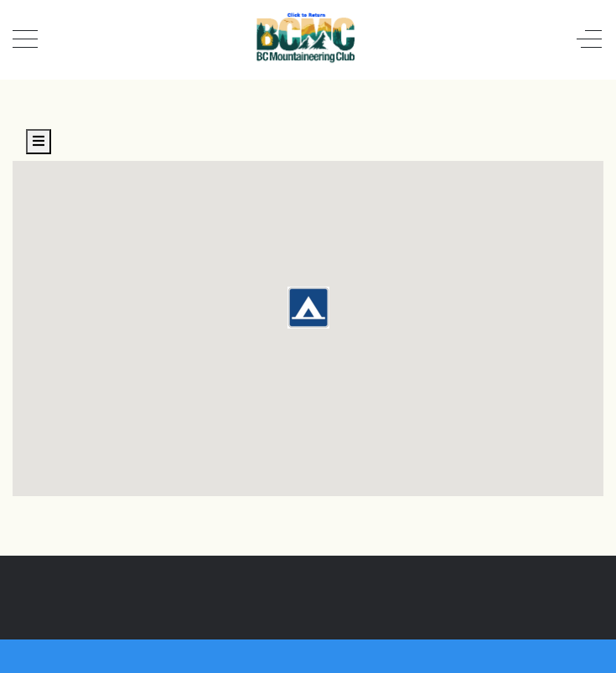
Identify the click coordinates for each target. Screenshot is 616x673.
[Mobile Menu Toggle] (25, 39)
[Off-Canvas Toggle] (589, 39)
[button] (308, 308)
